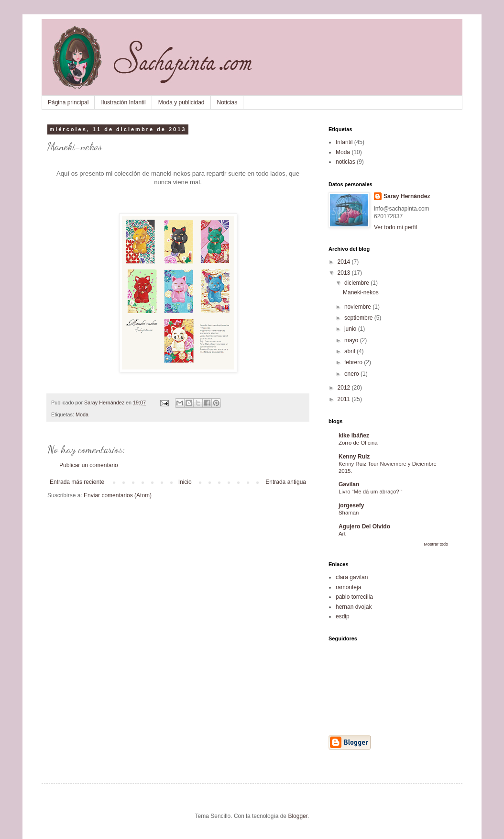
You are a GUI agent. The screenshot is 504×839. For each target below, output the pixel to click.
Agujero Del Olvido (364, 526)
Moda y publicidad (181, 102)
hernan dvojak (354, 607)
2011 (345, 399)
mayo (352, 340)
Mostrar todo (436, 544)
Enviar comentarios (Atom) (118, 495)
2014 (345, 262)
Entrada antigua (286, 482)
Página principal (68, 102)
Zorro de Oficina (358, 443)
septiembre (359, 318)
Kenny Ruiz (354, 457)
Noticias (227, 102)
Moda (82, 414)
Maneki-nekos (361, 292)
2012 (345, 388)
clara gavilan (352, 577)
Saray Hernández (407, 196)
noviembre (358, 307)
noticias (345, 162)
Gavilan (349, 484)
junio (351, 329)
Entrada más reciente (77, 482)
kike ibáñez (354, 436)
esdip (343, 616)
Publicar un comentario (89, 465)
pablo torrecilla (354, 597)
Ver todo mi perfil (395, 227)
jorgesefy (351, 505)
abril (351, 351)
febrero (354, 362)
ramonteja (348, 587)
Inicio (185, 482)
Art (342, 534)
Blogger (298, 816)
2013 (345, 273)
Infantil (344, 142)
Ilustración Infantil (123, 102)
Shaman (349, 513)
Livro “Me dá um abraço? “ (371, 492)
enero (352, 374)
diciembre (357, 283)
